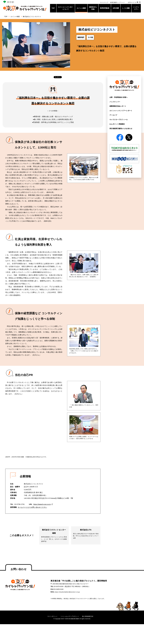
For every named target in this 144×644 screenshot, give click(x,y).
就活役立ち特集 (93, 8)
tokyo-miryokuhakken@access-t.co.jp (67, 592)
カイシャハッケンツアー (121, 111)
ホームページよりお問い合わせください (32, 507)
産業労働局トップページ (117, 2)
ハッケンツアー (136, 8)
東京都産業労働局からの (121, 128)
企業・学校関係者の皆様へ (119, 97)
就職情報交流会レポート (118, 106)
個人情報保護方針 (89, 617)
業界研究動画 (105, 8)
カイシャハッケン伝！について (66, 8)
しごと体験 (126, 8)
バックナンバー (115, 102)
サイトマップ (104, 2)
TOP (53, 8)
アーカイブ (113, 115)
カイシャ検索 (81, 8)
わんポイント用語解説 (117, 124)
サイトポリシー (51, 617)
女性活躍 (116, 8)
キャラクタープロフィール (119, 119)
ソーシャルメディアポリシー (70, 617)
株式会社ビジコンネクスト (33, 16)
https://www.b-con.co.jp (42, 504)
